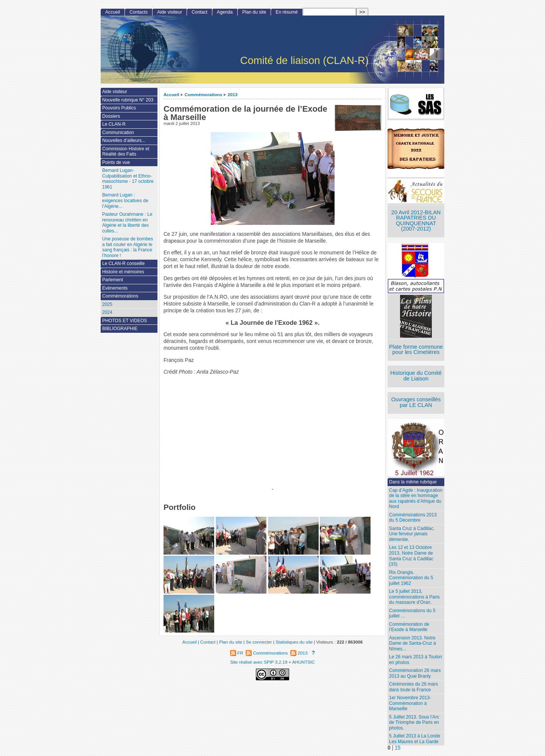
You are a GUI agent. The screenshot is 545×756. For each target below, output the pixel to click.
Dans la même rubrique (413, 482)
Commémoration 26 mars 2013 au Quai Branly (415, 673)
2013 (233, 94)
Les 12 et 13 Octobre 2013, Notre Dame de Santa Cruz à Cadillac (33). (411, 556)
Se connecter (259, 642)
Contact (199, 12)
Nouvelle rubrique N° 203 (128, 100)
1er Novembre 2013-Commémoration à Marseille (410, 703)
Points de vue (116, 162)
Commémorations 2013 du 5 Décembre (413, 518)
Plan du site (254, 12)
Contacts (139, 12)
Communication (118, 132)
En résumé (287, 12)
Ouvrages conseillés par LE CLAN (416, 402)
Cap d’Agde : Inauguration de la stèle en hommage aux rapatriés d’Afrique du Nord (416, 499)
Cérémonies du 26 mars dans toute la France (413, 687)
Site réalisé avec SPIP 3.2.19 (259, 662)
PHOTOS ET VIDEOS (125, 321)
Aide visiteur (170, 12)
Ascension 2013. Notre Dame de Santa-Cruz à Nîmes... (413, 643)
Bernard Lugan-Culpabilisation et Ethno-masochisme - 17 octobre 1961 (128, 179)
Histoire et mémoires (123, 272)
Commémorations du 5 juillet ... (412, 613)
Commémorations (203, 94)
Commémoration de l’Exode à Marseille (409, 627)
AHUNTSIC (304, 662)
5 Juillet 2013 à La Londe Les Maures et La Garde (415, 739)
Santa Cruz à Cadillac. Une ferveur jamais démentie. (412, 534)
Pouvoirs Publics (119, 108)
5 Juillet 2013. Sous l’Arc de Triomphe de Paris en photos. (414, 722)
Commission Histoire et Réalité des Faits (126, 152)
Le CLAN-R (114, 124)
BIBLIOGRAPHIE (120, 329)
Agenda (225, 12)
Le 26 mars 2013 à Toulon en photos (416, 660)
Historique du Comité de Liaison (416, 376)
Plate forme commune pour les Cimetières (416, 350)
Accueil (171, 94)
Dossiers (111, 116)
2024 (107, 312)
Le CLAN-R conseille (123, 263)
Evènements (115, 288)
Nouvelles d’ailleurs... (124, 140)
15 (398, 748)
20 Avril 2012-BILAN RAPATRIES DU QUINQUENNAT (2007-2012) (416, 221)
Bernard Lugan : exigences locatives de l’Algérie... (125, 200)
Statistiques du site (294, 642)
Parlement (113, 280)
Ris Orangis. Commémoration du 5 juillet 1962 (411, 578)
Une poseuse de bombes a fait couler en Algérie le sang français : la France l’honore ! (128, 247)
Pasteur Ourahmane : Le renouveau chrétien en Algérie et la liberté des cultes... (127, 223)
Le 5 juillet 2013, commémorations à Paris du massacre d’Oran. (414, 597)
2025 (107, 304)
